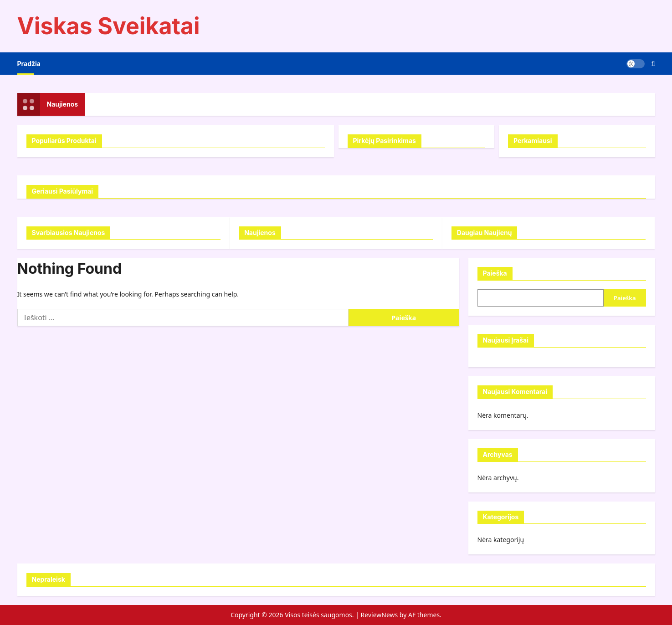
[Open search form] (653, 64)
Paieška (495, 273)
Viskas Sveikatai (109, 26)
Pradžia (29, 64)
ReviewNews (380, 615)
